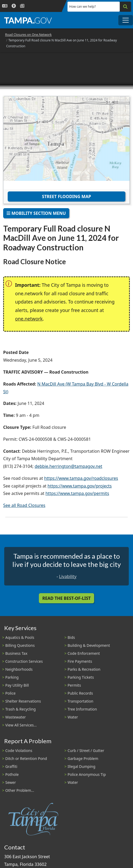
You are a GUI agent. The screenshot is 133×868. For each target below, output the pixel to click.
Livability (68, 576)
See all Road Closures (24, 505)
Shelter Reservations (23, 701)
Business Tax (16, 653)
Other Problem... (20, 790)
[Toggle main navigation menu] (126, 20)
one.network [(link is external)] (29, 319)
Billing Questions (20, 645)
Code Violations (19, 751)
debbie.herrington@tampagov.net (68, 466)
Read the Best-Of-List (66, 598)
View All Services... (21, 725)
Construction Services (24, 661)
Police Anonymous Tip (87, 774)
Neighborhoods (19, 669)
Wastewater (16, 717)
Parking (12, 677)
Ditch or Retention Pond (26, 758)
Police (10, 693)
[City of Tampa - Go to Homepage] (28, 20)
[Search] (125, 7)
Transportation (81, 701)
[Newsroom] (22, 6)
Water (73, 717)
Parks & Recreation (84, 669)
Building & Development (89, 645)
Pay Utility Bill (17, 685)
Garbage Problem (83, 758)
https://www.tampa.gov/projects (80, 486)
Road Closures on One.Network (28, 35)
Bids (71, 637)
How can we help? (83, 7)
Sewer (11, 782)
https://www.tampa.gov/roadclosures (81, 478)
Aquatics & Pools (20, 637)
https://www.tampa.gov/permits (77, 493)
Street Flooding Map (66, 196)
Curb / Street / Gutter (86, 751)
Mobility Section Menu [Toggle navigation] (36, 213)
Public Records (80, 693)
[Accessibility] (14, 6)
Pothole (12, 774)
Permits (74, 685)
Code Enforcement (84, 653)
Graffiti (11, 766)
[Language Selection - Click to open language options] (5, 6)
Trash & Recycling (20, 709)
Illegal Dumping (82, 766)
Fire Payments (80, 661)
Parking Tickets (81, 677)
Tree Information (82, 709)
